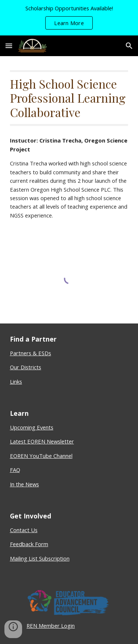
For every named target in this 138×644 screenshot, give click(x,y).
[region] (69, 18)
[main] (69, 98)
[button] (9, 46)
